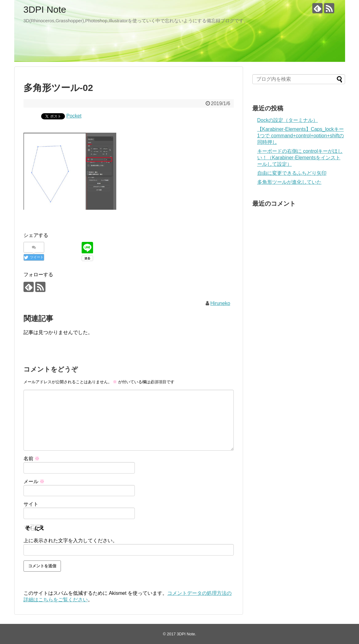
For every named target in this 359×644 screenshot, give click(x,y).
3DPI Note (45, 9)
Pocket (74, 116)
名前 (32, 459)
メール (34, 481)
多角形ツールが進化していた (289, 182)
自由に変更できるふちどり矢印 (292, 173)
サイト (31, 504)
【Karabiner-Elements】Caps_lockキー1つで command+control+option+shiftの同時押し (301, 136)
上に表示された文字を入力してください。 (71, 541)
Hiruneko (220, 303)
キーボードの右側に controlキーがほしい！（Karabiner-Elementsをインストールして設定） (300, 158)
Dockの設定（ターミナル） (288, 120)
